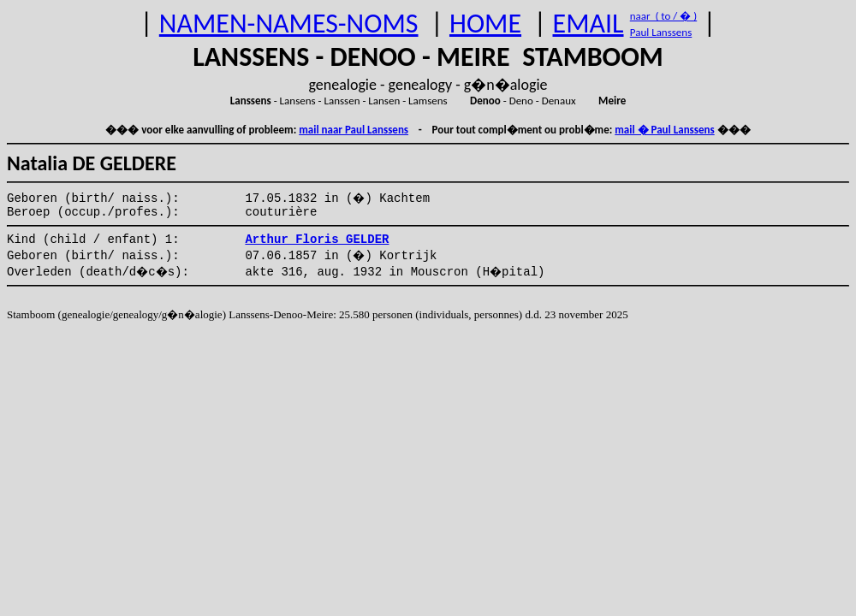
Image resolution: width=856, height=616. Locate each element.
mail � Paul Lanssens (664, 130)
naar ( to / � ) (663, 16)
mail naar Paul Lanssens (354, 130)
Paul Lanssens (661, 32)
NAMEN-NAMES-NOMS (289, 24)
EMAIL (588, 24)
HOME (485, 24)
